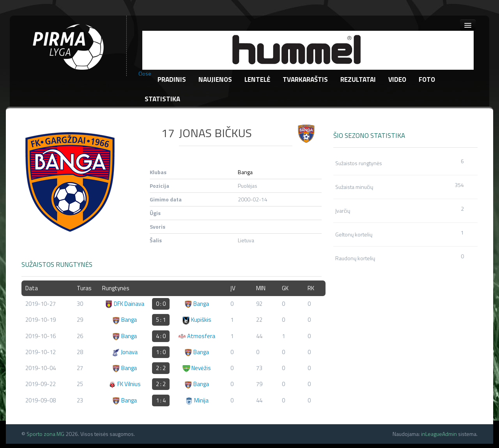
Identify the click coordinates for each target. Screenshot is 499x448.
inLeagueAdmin (439, 434)
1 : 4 (161, 400)
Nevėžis (197, 368)
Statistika (162, 99)
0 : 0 (161, 304)
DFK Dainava (125, 304)
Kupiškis (197, 320)
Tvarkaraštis (305, 79)
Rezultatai (358, 79)
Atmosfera (197, 336)
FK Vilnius (125, 384)
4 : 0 (161, 336)
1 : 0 (161, 352)
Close (145, 74)
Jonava (125, 352)
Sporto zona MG (45, 434)
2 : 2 (161, 368)
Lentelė (257, 79)
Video (397, 79)
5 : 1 (161, 320)
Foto (427, 79)
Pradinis (172, 79)
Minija (197, 400)
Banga (245, 172)
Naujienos (215, 79)
